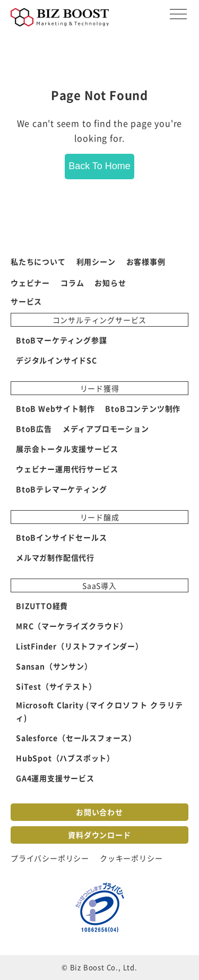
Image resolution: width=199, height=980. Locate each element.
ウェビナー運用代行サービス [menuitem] (67, 469)
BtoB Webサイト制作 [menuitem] (55, 408)
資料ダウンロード (99, 835)
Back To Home (99, 166)
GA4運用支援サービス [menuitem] (55, 778)
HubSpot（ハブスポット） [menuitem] (65, 758)
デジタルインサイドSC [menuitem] (57, 360)
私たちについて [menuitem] (38, 261)
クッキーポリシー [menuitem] (131, 858)
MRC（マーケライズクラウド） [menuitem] (72, 626)
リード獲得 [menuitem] (100, 388)
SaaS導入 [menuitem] (99, 585)
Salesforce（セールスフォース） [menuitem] (76, 738)
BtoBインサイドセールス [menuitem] (61, 537)
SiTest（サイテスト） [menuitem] (56, 686)
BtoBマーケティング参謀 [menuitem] (61, 340)
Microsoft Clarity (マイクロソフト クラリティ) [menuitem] (99, 711)
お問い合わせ (99, 812)
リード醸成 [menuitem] (100, 517)
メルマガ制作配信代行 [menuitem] (55, 557)
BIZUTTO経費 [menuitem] (42, 606)
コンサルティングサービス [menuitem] (100, 320)
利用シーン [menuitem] (96, 261)
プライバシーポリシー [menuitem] (50, 858)
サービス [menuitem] (26, 301)
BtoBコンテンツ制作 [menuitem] (143, 408)
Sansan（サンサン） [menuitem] (54, 666)
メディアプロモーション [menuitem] (106, 428)
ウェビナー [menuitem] (30, 283)
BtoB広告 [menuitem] (34, 428)
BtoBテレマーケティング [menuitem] (61, 489)
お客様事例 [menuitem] (146, 261)
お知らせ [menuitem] (110, 283)
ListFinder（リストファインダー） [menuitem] (80, 646)
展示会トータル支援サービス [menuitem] (67, 449)
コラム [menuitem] (72, 283)
